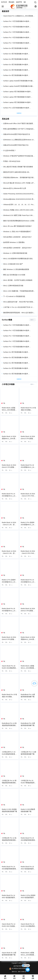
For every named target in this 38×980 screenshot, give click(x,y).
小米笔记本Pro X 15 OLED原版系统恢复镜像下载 (9, 754)
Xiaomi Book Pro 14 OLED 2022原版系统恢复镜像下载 (29, 926)
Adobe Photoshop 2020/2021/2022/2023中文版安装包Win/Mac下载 (19, 194)
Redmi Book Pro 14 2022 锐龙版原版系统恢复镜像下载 (9, 897)
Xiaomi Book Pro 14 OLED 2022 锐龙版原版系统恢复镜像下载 (9, 926)
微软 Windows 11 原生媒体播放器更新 (16, 269)
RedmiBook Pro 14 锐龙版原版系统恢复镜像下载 (9, 725)
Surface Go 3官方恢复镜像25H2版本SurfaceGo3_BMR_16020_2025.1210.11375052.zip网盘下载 (19, 70)
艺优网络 (24, 963)
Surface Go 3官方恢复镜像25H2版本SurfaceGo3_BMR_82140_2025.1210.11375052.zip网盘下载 (19, 54)
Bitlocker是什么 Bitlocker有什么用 (15, 188)
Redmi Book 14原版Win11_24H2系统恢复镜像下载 (9, 410)
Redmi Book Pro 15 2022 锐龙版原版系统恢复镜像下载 (28, 869)
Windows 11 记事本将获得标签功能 (15, 253)
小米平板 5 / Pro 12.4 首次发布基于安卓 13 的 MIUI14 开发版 (19, 307)
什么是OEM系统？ (10, 150)
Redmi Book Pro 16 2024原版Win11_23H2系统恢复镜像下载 (9, 611)
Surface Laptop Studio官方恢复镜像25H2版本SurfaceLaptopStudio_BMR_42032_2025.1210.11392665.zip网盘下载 (19, 81)
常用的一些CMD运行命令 (12, 161)
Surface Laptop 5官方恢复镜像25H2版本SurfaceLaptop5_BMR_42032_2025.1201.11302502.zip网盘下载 (19, 97)
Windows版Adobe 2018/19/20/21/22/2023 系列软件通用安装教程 (19, 199)
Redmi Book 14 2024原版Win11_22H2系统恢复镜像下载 (9, 439)
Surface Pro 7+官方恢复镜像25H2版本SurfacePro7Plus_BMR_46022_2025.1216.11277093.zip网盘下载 (19, 27)
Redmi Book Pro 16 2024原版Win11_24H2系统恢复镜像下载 (28, 467)
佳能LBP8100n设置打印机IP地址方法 (16, 145)
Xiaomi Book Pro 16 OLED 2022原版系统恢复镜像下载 (10, 668)
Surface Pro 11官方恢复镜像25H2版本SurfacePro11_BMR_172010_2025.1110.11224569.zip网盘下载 (19, 108)
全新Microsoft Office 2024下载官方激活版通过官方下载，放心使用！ (19, 124)
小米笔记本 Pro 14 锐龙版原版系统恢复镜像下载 (9, 840)
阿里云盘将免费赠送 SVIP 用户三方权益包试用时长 (19, 129)
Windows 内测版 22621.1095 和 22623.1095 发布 (18, 210)
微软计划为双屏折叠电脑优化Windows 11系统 (19, 221)
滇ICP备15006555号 (19, 966)
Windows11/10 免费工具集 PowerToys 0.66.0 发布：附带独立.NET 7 (18, 215)
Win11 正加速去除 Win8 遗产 (13, 264)
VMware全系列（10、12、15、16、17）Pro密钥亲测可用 (19, 205)
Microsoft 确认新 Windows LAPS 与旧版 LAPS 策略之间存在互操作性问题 (19, 183)
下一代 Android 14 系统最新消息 (14, 296)
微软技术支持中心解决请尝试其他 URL (16, 172)
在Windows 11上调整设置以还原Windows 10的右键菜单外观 (19, 140)
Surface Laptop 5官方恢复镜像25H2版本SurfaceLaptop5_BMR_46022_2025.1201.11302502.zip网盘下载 (19, 92)
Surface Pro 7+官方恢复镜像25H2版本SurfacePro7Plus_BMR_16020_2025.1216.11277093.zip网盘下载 (19, 38)
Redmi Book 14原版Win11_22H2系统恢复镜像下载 (28, 668)
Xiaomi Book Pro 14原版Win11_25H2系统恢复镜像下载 (19, 16)
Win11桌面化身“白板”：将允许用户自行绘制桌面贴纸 (19, 302)
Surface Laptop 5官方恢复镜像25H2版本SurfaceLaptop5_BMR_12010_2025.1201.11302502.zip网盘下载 (19, 102)
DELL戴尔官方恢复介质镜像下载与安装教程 (18, 167)
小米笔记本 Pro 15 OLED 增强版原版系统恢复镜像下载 (28, 783)
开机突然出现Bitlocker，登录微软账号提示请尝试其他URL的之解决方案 (19, 178)
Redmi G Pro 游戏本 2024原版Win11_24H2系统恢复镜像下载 (28, 525)
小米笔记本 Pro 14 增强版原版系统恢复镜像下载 (9, 783)
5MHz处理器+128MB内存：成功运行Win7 (17, 237)
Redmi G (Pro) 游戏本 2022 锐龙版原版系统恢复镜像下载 (28, 897)
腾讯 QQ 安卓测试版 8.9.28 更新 (14, 275)
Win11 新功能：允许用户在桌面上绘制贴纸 (18, 280)
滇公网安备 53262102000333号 (19, 969)
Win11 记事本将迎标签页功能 (13, 286)
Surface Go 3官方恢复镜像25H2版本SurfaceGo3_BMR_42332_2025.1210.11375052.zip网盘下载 (19, 59)
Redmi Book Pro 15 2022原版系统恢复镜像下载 (29, 840)
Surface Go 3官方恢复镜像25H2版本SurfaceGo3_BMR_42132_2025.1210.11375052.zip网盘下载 (19, 65)
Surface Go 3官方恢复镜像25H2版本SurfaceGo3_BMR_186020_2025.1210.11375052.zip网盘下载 (19, 48)
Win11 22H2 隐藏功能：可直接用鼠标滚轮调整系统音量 (19, 291)
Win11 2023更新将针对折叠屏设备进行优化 (18, 259)
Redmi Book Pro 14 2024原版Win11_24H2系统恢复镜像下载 (9, 496)
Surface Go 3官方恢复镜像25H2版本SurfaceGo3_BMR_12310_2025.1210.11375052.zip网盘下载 (19, 75)
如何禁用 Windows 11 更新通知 (14, 242)
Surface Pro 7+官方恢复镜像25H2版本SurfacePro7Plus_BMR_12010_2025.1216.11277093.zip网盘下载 (19, 43)
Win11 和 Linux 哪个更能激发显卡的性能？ (18, 226)
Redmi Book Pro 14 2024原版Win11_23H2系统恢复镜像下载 (28, 582)
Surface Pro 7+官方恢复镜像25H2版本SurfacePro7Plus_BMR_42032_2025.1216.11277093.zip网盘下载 (19, 32)
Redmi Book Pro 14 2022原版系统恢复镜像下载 (10, 869)
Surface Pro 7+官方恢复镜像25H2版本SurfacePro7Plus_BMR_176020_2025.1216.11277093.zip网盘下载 (19, 21)
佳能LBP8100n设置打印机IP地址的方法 (17, 134)
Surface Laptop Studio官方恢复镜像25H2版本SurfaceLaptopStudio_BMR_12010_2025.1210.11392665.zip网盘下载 (19, 86)
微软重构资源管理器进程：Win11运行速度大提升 (19, 313)
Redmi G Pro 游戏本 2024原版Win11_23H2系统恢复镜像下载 (9, 582)
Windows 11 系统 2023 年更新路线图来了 (17, 232)
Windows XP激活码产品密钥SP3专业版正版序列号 (19, 156)
